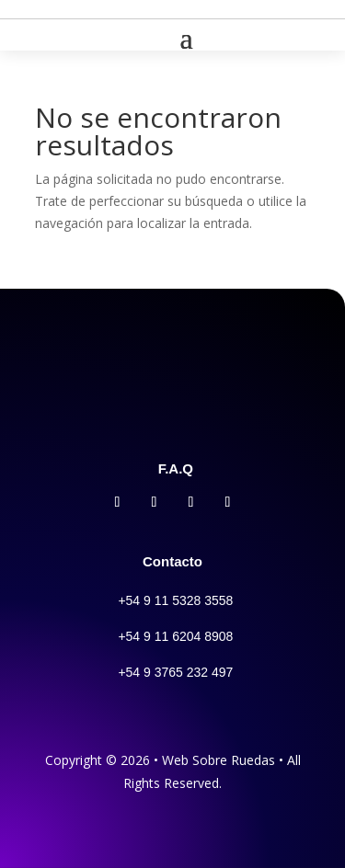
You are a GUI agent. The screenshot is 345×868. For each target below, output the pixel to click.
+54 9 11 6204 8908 (175, 636)
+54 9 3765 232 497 (175, 672)
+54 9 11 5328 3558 (175, 600)
